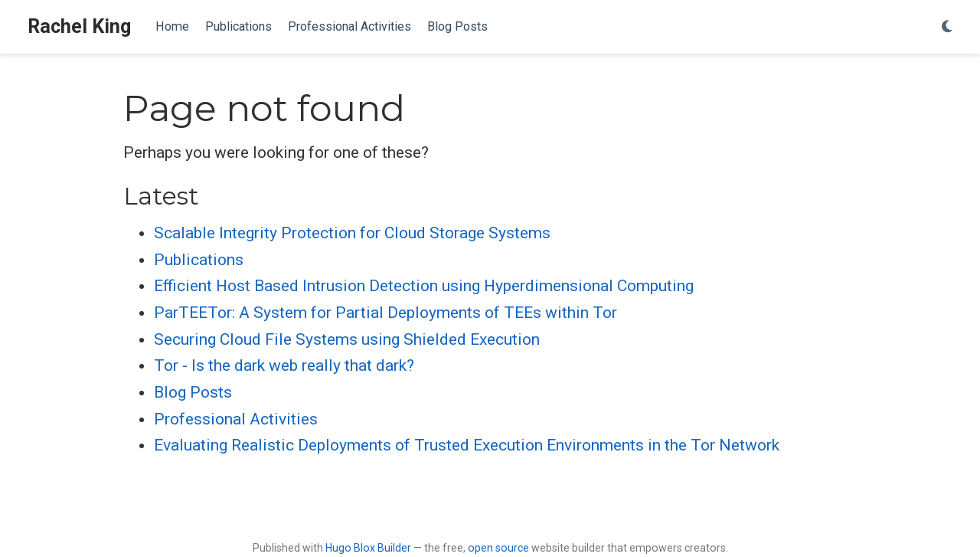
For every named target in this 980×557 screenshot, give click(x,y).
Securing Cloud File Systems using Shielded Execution (347, 339)
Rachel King (79, 26)
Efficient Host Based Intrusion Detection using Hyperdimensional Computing (424, 286)
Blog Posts (193, 392)
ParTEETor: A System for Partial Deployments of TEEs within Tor (385, 313)
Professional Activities (236, 419)
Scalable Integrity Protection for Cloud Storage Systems (352, 233)
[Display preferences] (947, 27)
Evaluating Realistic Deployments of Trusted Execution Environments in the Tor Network (467, 445)
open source (498, 548)
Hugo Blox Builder (368, 548)
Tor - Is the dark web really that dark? (284, 365)
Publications (199, 260)
